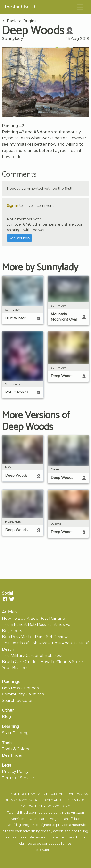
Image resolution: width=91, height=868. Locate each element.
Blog (7, 717)
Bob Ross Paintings (20, 688)
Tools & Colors (15, 749)
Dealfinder (12, 755)
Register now (19, 238)
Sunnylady (12, 39)
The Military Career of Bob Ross (32, 655)
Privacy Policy (15, 772)
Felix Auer (41, 850)
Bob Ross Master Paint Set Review (35, 637)
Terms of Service (18, 778)
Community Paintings (23, 694)
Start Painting (15, 733)
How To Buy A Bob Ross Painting (34, 618)
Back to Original (20, 21)
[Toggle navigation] (80, 7)
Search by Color (17, 700)
